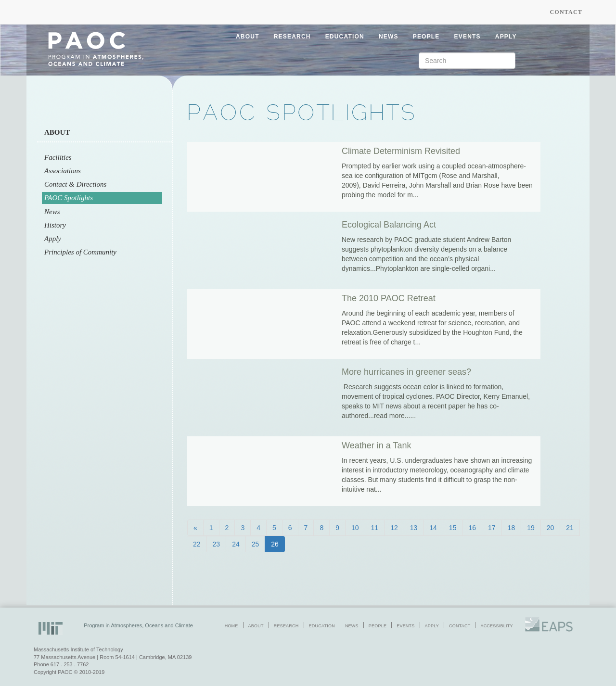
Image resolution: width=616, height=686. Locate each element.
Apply (53, 239)
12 (394, 528)
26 (275, 544)
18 (512, 528)
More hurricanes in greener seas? (406, 372)
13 (414, 528)
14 (433, 528)
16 (472, 528)
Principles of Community (80, 252)
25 (256, 544)
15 (453, 528)
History (55, 225)
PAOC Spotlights (69, 198)
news (389, 37)
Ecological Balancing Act (389, 225)
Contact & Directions (75, 184)
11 (375, 528)
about (248, 37)
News (52, 212)
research (292, 37)
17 (492, 528)
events (468, 37)
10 (355, 528)
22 (197, 544)
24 (236, 544)
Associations (63, 171)
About (57, 132)
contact (460, 626)
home (231, 626)
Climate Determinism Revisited (401, 151)
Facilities (58, 157)
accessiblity (496, 626)
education (345, 37)
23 (217, 544)
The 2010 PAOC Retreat (389, 298)
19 (531, 528)
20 (551, 528)
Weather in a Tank (376, 445)
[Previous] (195, 528)
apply (506, 37)
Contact (566, 12)
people (426, 37)
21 (570, 528)
